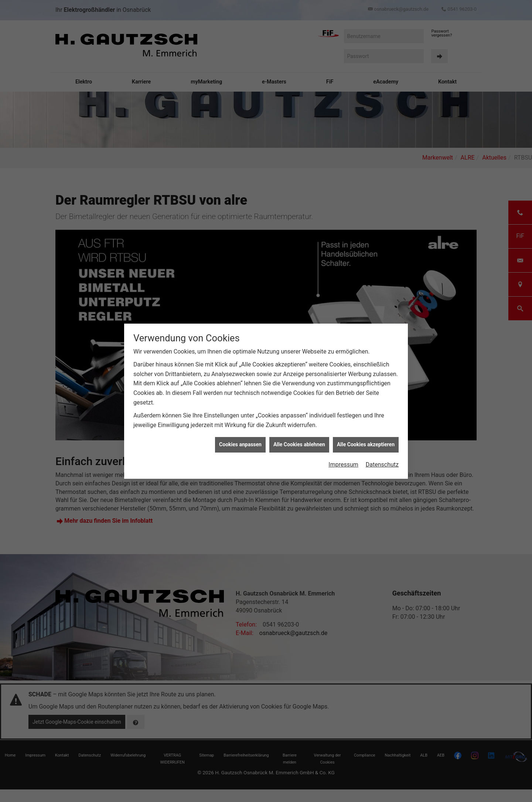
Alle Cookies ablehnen (299, 444)
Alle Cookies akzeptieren (366, 444)
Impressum (343, 465)
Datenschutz (382, 465)
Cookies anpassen (240, 444)
